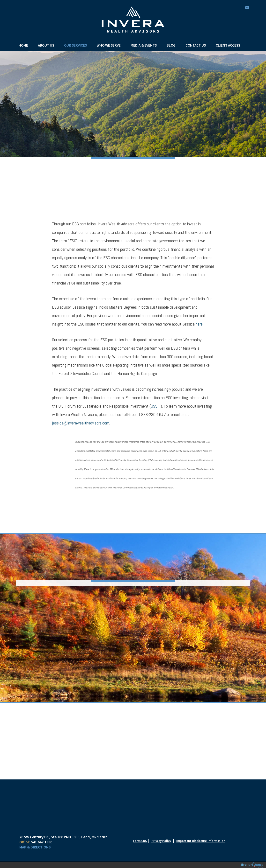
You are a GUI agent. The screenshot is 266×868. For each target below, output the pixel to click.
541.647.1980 (42, 842)
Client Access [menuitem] (228, 45)
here (199, 324)
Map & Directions (35, 847)
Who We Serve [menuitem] (109, 45)
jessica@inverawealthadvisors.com (81, 423)
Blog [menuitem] (171, 45)
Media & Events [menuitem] (144, 45)
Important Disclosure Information (201, 841)
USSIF (156, 406)
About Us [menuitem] (46, 45)
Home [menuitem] (23, 45)
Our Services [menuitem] (75, 45)
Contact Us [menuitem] (196, 45)
